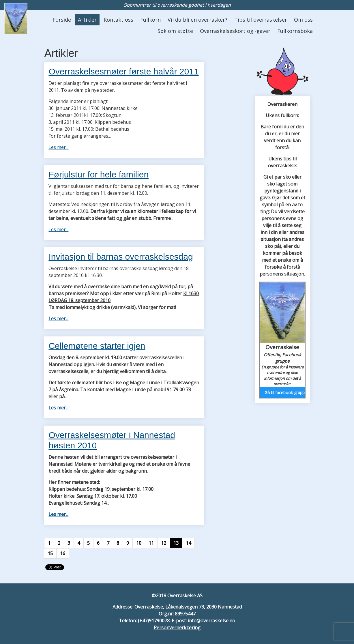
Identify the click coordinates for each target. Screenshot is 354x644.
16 (63, 553)
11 (151, 543)
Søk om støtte (175, 31)
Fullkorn (150, 20)
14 (188, 543)
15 (50, 553)
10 (139, 543)
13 (176, 543)
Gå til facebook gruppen (285, 393)
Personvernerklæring (177, 628)
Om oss (303, 20)
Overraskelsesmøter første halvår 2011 (123, 71)
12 (164, 543)
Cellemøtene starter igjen (97, 346)
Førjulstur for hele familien (99, 174)
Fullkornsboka (295, 31)
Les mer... (58, 147)
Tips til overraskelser (261, 20)
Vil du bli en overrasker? (197, 20)
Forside (62, 20)
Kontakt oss (118, 20)
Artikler (87, 20)
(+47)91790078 (154, 621)
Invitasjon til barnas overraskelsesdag (121, 257)
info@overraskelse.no (211, 621)
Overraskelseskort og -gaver (235, 31)
